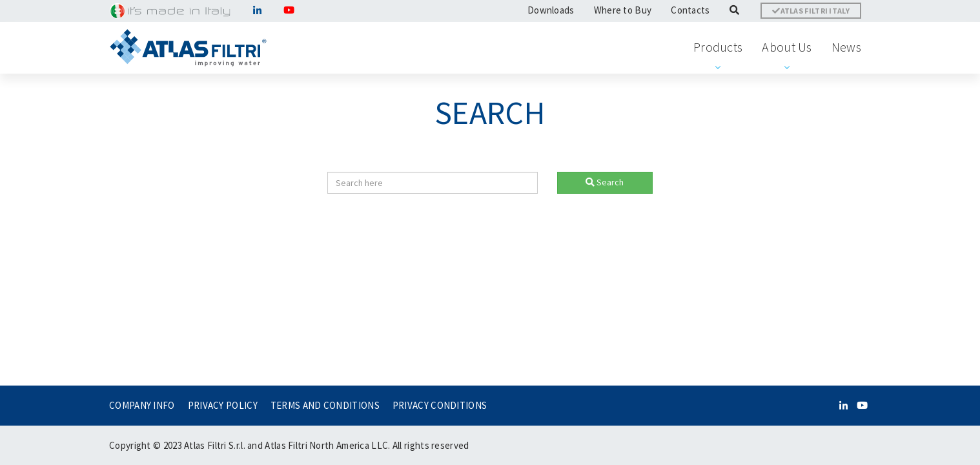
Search (605, 182)
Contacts (690, 10)
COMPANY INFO (142, 405)
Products (718, 47)
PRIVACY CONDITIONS (440, 405)
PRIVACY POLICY (223, 405)
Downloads (551, 10)
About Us (787, 47)
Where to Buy (623, 10)
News (846, 47)
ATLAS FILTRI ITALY (811, 11)
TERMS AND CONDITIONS (325, 405)
